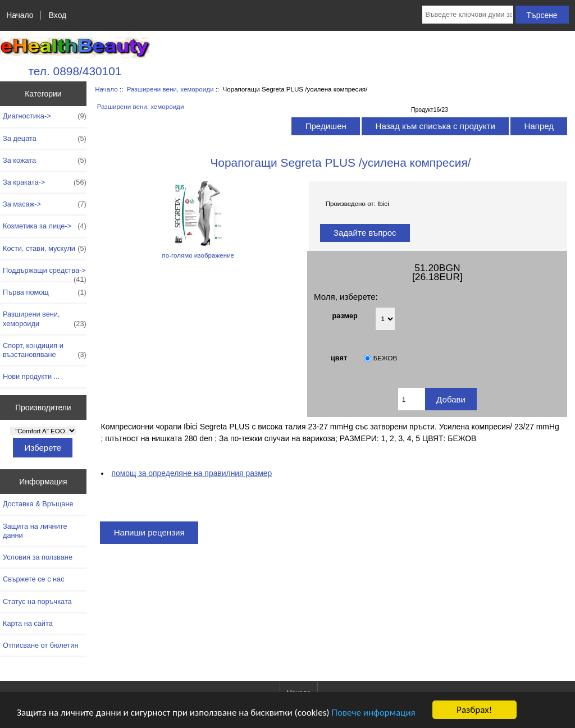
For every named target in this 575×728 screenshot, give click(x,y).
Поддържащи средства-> (45, 273)
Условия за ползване (38, 557)
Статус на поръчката (37, 601)
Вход (58, 15)
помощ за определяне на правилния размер (192, 473)
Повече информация (373, 713)
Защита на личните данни (35, 531)
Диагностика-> (45, 116)
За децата (45, 139)
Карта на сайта (28, 623)
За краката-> (45, 182)
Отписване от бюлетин (40, 645)
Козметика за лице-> (45, 226)
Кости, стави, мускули (45, 249)
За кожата (45, 161)
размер (345, 315)
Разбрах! (474, 710)
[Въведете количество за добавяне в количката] (412, 399)
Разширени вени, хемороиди (170, 89)
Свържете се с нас (34, 579)
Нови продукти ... (31, 376)
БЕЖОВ (385, 358)
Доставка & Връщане (38, 504)
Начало (20, 15)
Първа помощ (45, 292)
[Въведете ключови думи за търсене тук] (467, 15)
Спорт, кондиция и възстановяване (45, 350)
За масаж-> (45, 204)
